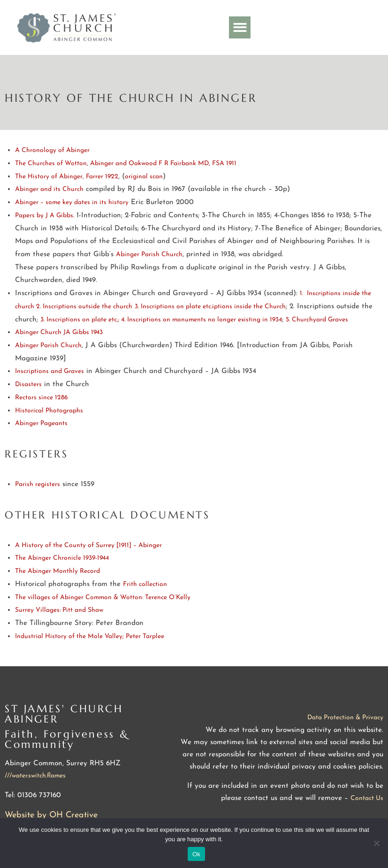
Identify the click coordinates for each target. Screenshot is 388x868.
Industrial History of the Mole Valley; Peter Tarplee (90, 636)
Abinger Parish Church (149, 255)
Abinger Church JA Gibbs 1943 (59, 332)
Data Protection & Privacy (345, 718)
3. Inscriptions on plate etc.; (81, 320)
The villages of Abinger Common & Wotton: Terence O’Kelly (103, 598)
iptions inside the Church (249, 307)
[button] (240, 27)
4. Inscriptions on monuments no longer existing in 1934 (202, 320)
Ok (196, 854)
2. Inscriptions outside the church (84, 307)
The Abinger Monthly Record (57, 571)
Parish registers (38, 484)
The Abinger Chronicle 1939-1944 (62, 558)
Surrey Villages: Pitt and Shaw (59, 610)
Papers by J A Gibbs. (45, 216)
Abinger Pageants (41, 423)
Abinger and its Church (49, 189)
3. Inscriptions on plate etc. (173, 307)
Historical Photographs (49, 411)
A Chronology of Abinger (52, 150)
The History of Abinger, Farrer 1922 (67, 177)
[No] (376, 843)
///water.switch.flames (35, 776)
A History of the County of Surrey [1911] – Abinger (88, 545)
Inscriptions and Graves (49, 371)
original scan (144, 177)
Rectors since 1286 (42, 398)
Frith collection (145, 584)
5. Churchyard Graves (317, 320)
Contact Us (367, 798)
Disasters (28, 385)
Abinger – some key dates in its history (72, 202)
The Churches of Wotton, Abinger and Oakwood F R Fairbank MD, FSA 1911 (126, 164)
